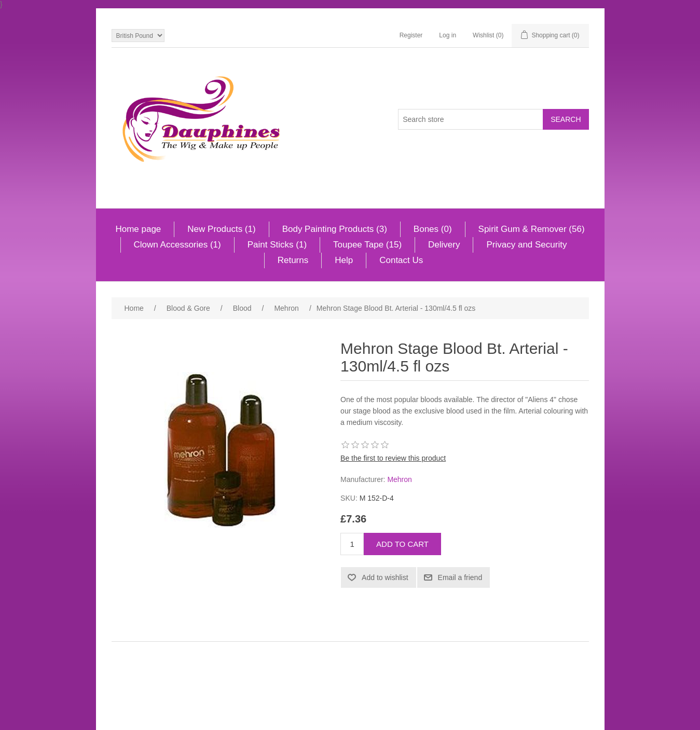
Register (411, 35)
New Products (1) (221, 229)
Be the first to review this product (393, 458)
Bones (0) (433, 229)
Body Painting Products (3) (335, 229)
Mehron (399, 479)
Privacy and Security (526, 245)
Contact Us (401, 260)
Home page (138, 229)
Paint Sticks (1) (277, 245)
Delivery (444, 245)
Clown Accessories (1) (177, 245)
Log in (448, 35)
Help (344, 260)
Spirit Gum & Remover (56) (532, 229)
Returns (293, 260)
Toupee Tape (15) (367, 245)
